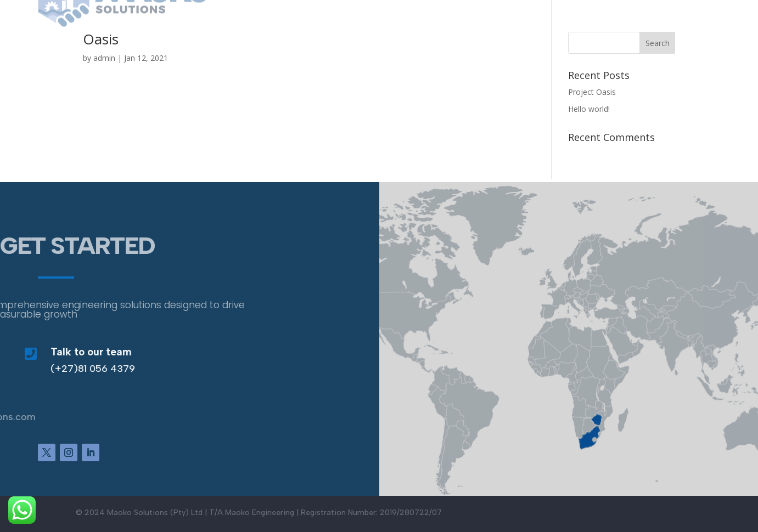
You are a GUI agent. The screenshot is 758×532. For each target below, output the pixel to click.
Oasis (101, 39)
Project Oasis (592, 92)
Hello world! (589, 109)
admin (104, 58)
